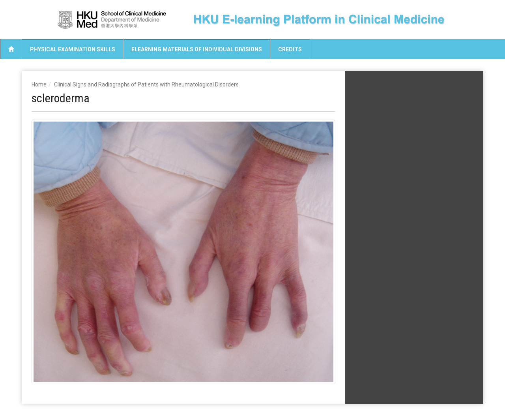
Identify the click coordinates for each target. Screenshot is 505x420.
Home (39, 84)
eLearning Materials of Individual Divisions (197, 49)
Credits (290, 49)
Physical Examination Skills (73, 49)
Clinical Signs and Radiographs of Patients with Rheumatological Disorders (146, 84)
